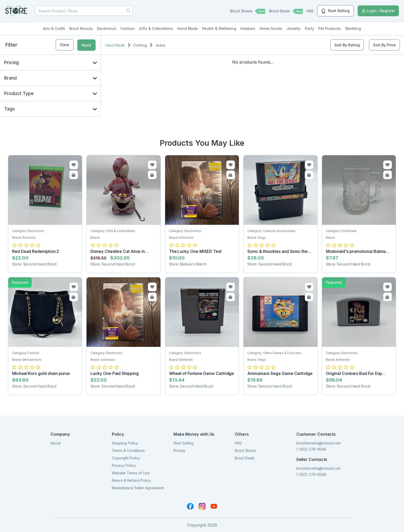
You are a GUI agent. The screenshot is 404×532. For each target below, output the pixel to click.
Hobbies (248, 28)
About (56, 443)
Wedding (353, 28)
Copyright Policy (126, 458)
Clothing (140, 45)
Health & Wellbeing (219, 28)
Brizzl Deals (286, 11)
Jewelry (294, 28)
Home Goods (271, 28)
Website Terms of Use (131, 473)
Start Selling (335, 11)
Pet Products (330, 28)
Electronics (107, 28)
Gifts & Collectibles (156, 28)
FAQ (310, 11)
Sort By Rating (347, 45)
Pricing (179, 451)
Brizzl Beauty (81, 28)
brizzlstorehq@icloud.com (318, 443)
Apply (86, 45)
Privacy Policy (124, 465)
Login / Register (378, 11)
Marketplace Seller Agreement (138, 488)
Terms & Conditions (128, 451)
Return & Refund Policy (131, 480)
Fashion (128, 28)
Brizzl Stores (248, 11)
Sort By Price (384, 45)
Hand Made (188, 28)
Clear (65, 45)
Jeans (160, 45)
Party (309, 28)
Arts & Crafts (54, 28)
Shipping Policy (125, 443)
